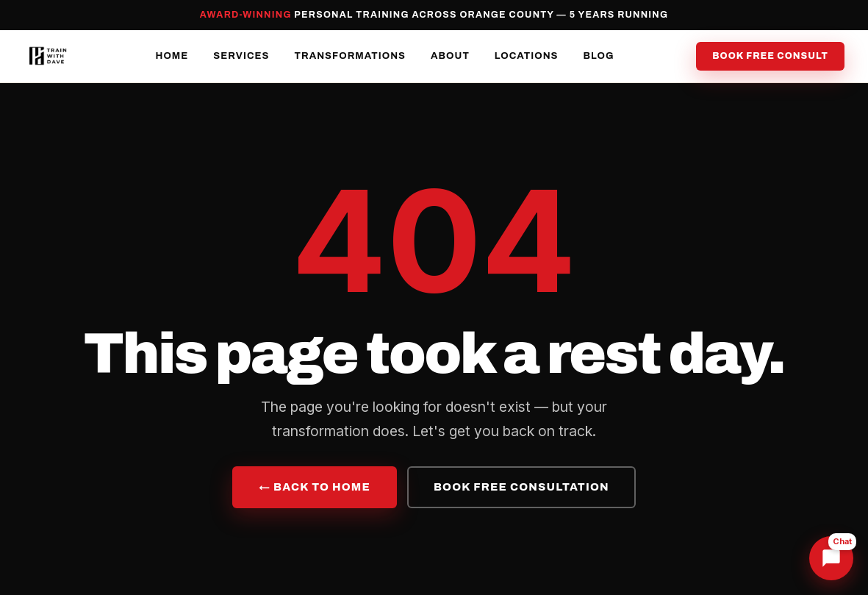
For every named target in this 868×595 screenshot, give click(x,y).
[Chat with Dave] (831, 558)
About (450, 56)
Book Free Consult (770, 56)
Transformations (350, 56)
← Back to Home (315, 487)
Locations (527, 56)
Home (172, 56)
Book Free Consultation (521, 487)
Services (241, 56)
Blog (599, 56)
